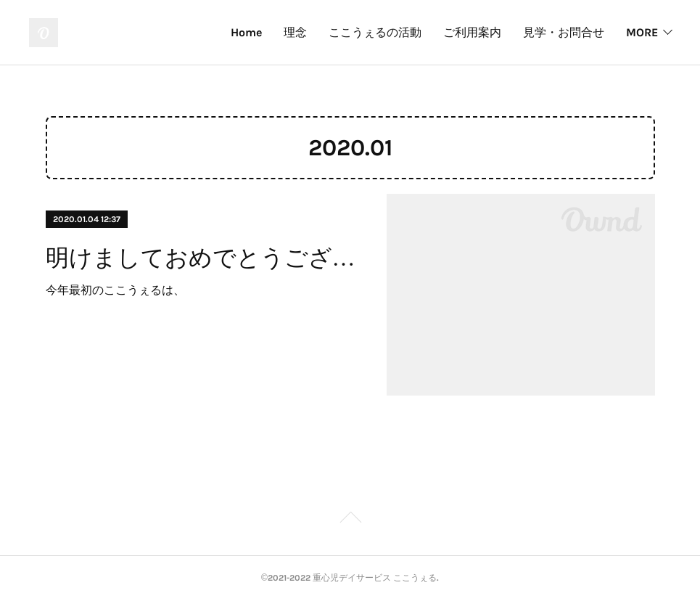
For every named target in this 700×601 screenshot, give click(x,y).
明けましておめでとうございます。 (203, 258)
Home (246, 32)
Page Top (350, 520)
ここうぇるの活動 (375, 32)
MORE (642, 32)
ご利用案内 (472, 32)
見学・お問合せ (564, 32)
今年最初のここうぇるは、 (115, 290)
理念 (295, 32)
